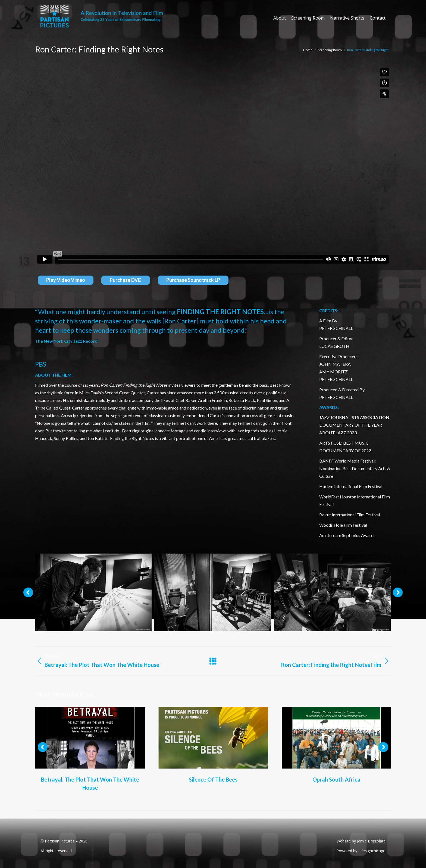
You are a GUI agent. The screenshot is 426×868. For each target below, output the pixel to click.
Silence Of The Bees (213, 779)
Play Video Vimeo (66, 280)
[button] (28, 592)
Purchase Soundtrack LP (193, 280)
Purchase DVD (126, 280)
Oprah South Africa (336, 779)
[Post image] (90, 738)
